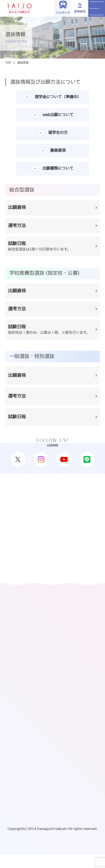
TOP (8, 63)
